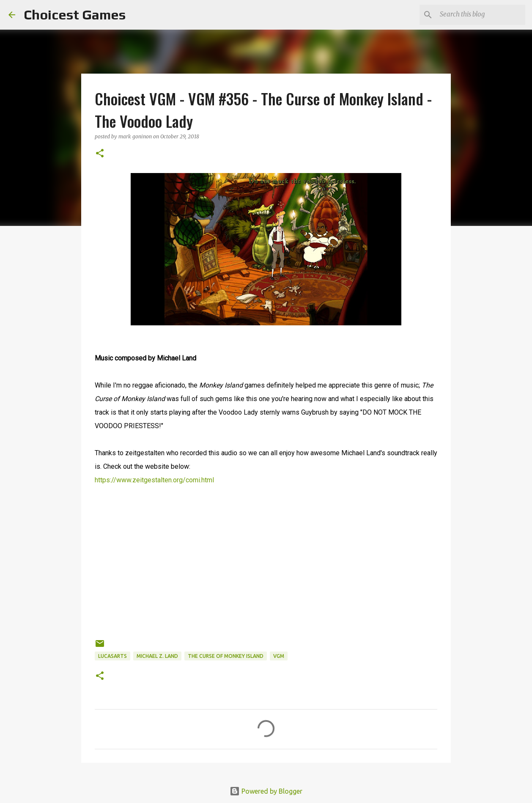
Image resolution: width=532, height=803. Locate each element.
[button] (100, 154)
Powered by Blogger (266, 791)
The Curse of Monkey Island (226, 656)
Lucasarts (112, 656)
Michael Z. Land (157, 656)
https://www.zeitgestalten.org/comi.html (154, 480)
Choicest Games (75, 15)
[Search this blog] (481, 15)
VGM (279, 656)
